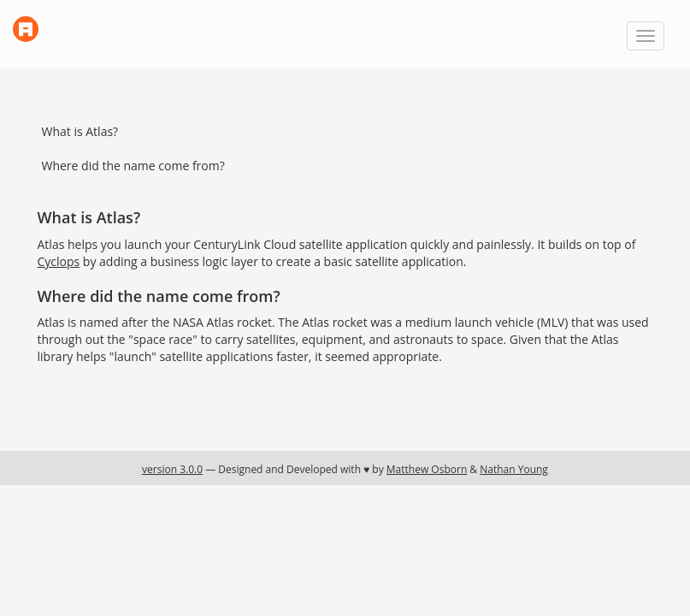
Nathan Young (514, 469)
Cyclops (59, 261)
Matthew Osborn (427, 469)
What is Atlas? (80, 131)
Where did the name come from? (133, 166)
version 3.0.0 (172, 469)
